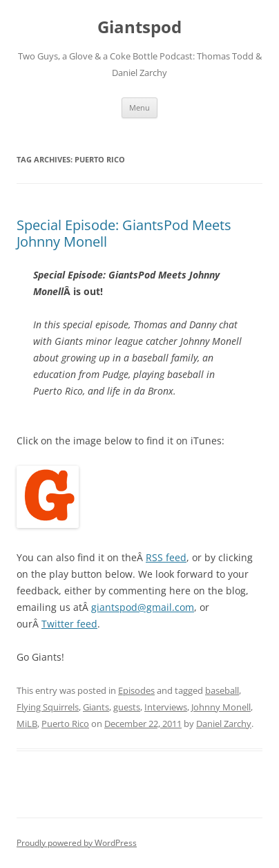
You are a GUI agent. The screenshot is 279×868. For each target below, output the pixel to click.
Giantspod (139, 27)
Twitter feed (69, 624)
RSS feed (166, 557)
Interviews (166, 707)
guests (127, 707)
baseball (222, 690)
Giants (96, 707)
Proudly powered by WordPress (77, 843)
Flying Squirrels (48, 707)
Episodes (136, 690)
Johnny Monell (221, 707)
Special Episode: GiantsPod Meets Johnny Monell (124, 233)
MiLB (27, 724)
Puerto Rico (65, 724)
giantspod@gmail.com (143, 607)
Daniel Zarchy (224, 724)
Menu (139, 107)
